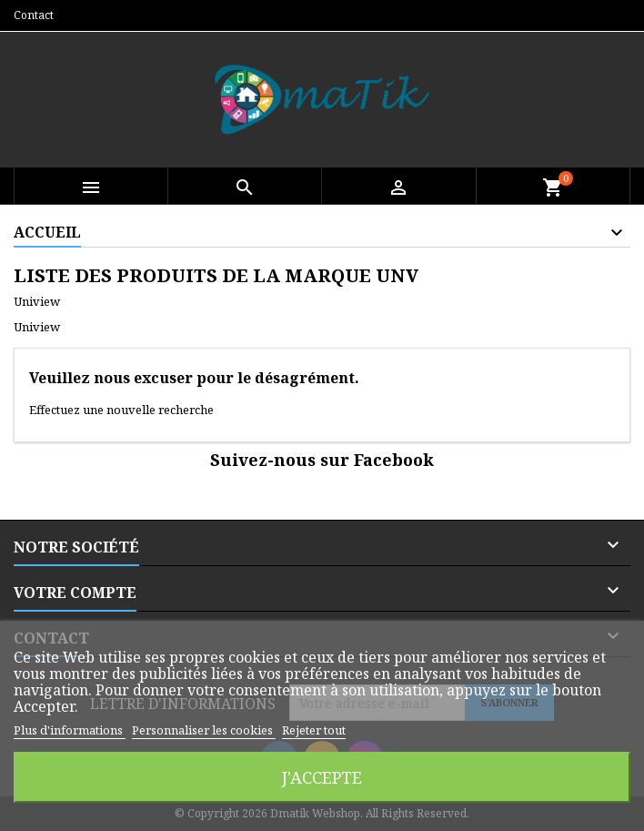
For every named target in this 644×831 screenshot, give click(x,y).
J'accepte (322, 777)
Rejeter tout (314, 730)
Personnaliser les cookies (204, 730)
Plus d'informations (70, 730)
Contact (34, 15)
